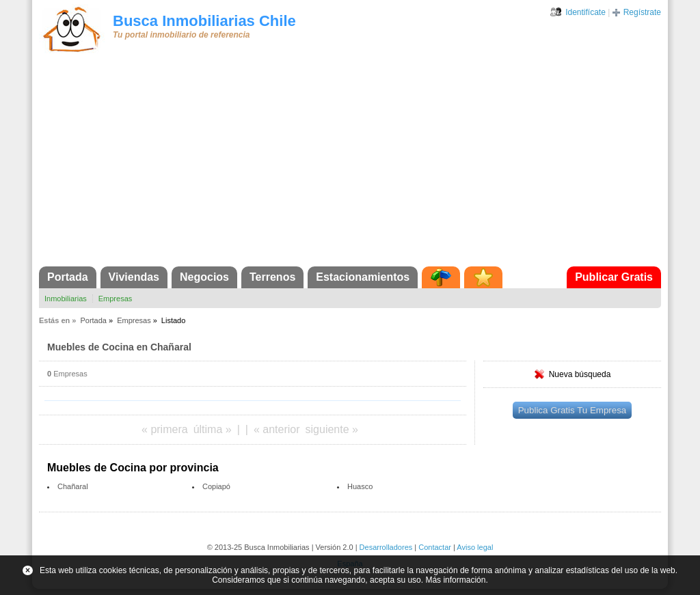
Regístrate (642, 12)
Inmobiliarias (66, 299)
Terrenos (272, 277)
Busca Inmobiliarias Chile (204, 21)
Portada (68, 277)
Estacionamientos (363, 277)
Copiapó (216, 486)
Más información (455, 580)
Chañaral (73, 486)
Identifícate (585, 12)
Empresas (116, 299)
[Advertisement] (350, 164)
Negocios (204, 277)
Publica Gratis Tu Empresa (573, 410)
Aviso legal (475, 547)
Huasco (360, 486)
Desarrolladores (386, 547)
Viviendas (134, 277)
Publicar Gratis (614, 277)
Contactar (435, 547)
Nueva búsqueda (580, 374)
